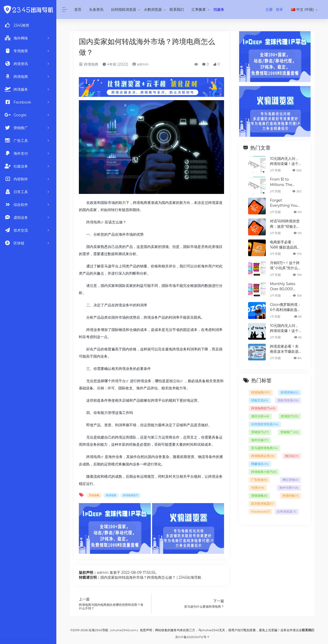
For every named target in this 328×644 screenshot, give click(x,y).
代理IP (258, 487)
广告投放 (259, 479)
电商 (97, 457)
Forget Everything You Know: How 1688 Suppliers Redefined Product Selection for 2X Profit (284, 203)
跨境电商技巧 (131, 495)
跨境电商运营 (263, 455)
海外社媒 (260, 439)
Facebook (261, 510)
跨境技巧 (290, 415)
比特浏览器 (287, 510)
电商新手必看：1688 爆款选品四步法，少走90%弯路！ (285, 244)
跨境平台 (119, 381)
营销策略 (94, 495)
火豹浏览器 (153, 9)
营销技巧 (260, 431)
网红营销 (290, 479)
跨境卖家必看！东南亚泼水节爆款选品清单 (284, 348)
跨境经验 (290, 495)
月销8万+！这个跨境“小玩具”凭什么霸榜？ (286, 265)
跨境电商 (89, 64)
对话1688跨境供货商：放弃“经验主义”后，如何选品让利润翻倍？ (286, 224)
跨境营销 (290, 391)
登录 (279, 9)
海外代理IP (289, 487)
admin (141, 64)
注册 (269, 9)
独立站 (175, 381)
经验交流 (260, 399)
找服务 (219, 9)
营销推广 (289, 431)
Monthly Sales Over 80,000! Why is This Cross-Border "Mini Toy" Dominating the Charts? (284, 286)
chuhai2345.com (124, 630)
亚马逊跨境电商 (264, 447)
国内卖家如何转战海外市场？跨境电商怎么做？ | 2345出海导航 (151, 577)
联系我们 (177, 9)
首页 (78, 9)
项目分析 (260, 415)
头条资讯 (96, 9)
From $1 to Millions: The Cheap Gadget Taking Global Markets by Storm (283, 182)
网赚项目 (260, 463)
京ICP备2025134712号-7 (192, 637)
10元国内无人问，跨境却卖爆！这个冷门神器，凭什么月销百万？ (284, 161)
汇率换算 (199, 9)
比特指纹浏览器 (124, 9)
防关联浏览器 (262, 502)
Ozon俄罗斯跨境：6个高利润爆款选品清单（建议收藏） (285, 307)
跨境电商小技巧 (264, 471)
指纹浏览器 (288, 399)
